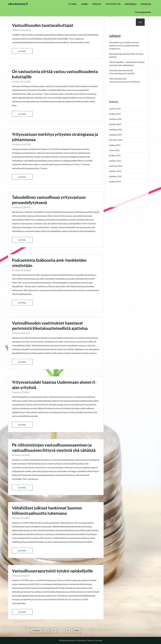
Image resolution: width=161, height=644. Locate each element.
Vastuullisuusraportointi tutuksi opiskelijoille (52, 571)
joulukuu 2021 (115, 182)
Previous (36, 630)
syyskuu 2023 (115, 109)
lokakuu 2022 (115, 145)
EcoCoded (98, 640)
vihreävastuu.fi (18, 4)
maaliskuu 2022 (116, 166)
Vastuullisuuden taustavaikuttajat (43, 25)
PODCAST (97, 4)
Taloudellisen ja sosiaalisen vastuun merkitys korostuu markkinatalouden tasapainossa (124, 46)
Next (77, 630)
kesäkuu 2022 (115, 155)
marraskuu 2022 (116, 140)
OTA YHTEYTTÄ (113, 4)
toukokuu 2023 (115, 119)
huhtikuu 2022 (115, 161)
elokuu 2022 (114, 150)
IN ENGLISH (146, 4)
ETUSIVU (73, 4)
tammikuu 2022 (115, 176)
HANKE (85, 4)
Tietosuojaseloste (143, 12)
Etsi (140, 22)
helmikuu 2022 (115, 171)
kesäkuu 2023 (115, 114)
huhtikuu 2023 (115, 124)
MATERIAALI (131, 4)
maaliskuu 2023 (116, 130)
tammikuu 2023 (115, 135)
